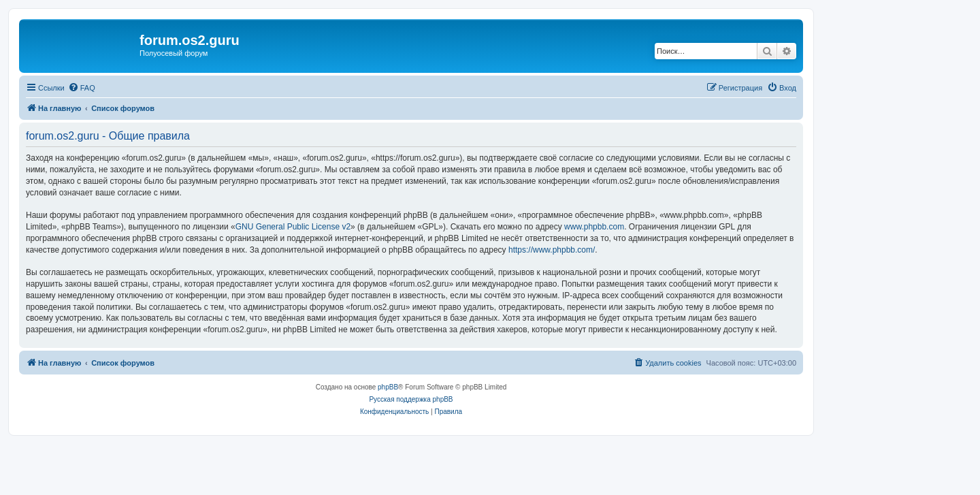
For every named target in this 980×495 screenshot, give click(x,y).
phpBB (388, 387)
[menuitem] (82, 88)
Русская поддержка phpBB (411, 399)
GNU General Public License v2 (293, 227)
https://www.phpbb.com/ (552, 250)
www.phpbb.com (594, 227)
